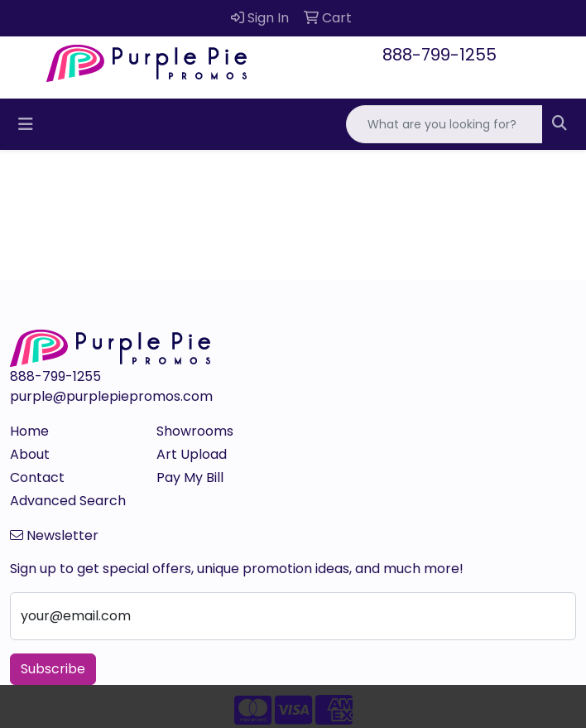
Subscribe (53, 669)
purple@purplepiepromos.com (111, 396)
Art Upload (192, 454)
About (30, 454)
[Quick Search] (444, 124)
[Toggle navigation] (26, 124)
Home (29, 431)
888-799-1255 (439, 55)
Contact (37, 477)
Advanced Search (68, 501)
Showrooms (195, 431)
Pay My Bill (190, 477)
